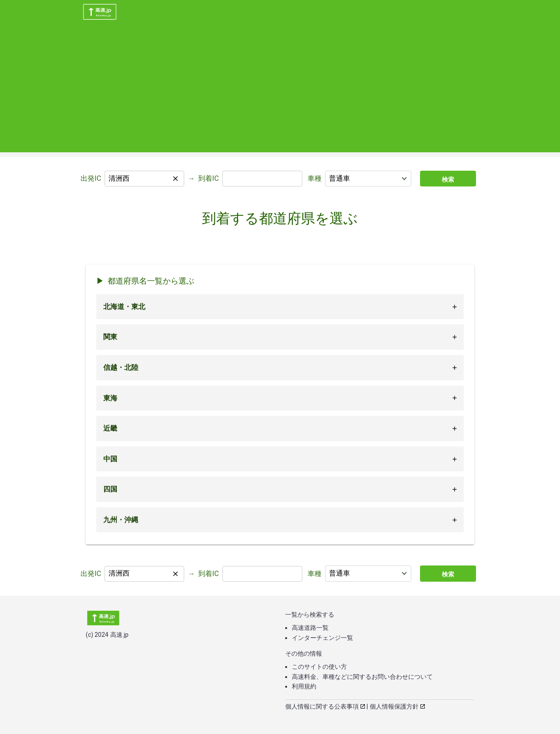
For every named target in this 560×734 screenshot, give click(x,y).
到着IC (208, 178)
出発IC (91, 178)
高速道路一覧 (310, 628)
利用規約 (304, 686)
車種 (315, 178)
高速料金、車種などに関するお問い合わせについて (362, 677)
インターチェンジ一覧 (322, 638)
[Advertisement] (280, 91)
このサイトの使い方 (319, 667)
